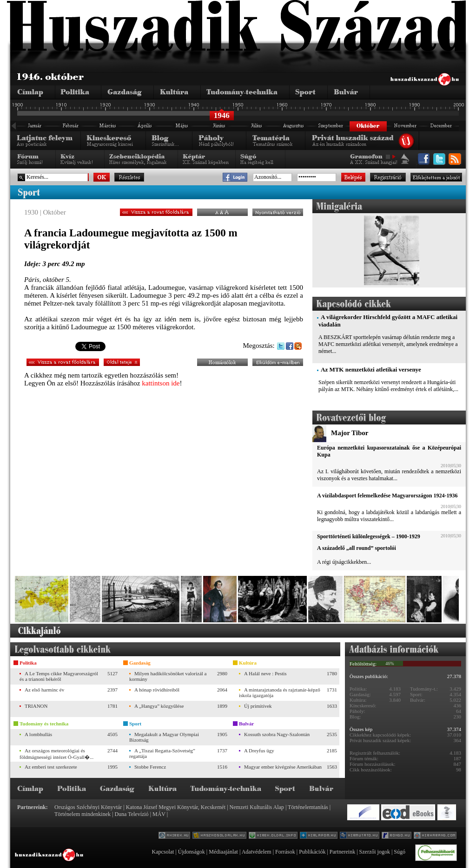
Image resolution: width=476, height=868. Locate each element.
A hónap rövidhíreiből (157, 690)
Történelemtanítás (308, 807)
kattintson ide (161, 383)
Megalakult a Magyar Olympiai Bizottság (164, 737)
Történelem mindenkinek (83, 814)
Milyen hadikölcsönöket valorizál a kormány (168, 676)
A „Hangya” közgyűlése (159, 706)
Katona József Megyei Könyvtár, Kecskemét (176, 807)
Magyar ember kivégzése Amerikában (283, 767)
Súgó (400, 852)
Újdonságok (192, 852)
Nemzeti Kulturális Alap (257, 807)
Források (285, 852)
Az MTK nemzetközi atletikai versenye (371, 369)
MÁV (159, 814)
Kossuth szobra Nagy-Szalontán (277, 734)
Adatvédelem (257, 852)
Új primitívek (258, 706)
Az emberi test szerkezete (51, 767)
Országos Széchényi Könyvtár (88, 807)
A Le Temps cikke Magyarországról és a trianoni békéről (59, 676)
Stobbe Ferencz (150, 767)
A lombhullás (38, 734)
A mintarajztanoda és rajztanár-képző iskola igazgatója (280, 692)
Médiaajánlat (223, 852)
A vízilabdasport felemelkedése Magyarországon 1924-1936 (387, 496)
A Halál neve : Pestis (265, 673)
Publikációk (312, 852)
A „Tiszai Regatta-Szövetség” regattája (162, 753)
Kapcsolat (163, 852)
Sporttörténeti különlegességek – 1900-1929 (369, 536)
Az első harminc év (44, 690)
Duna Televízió (131, 814)
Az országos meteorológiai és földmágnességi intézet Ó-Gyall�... (56, 754)
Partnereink (342, 852)
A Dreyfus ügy (259, 751)
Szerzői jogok (375, 852)
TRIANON (36, 706)
